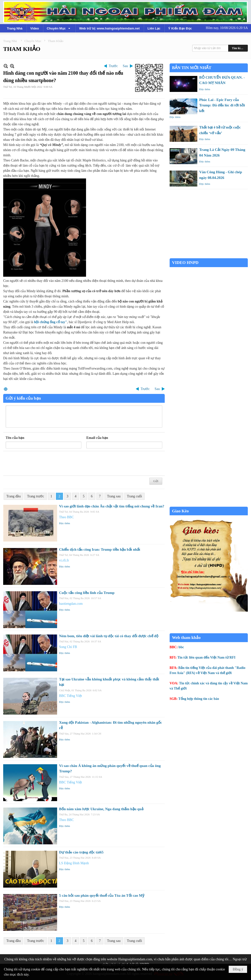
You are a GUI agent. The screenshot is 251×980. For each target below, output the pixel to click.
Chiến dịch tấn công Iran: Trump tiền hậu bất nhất (100, 549)
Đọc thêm (65, 523)
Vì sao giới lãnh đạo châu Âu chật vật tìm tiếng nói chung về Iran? (112, 506)
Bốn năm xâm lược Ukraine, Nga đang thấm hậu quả (101, 809)
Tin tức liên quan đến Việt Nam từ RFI (207, 657)
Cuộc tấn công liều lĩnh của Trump (87, 593)
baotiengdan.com (71, 604)
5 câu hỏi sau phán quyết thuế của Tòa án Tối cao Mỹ (102, 895)
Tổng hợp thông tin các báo (199, 699)
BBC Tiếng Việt (71, 696)
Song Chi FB (68, 647)
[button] (59, 28)
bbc (181, 647)
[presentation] (43, 463)
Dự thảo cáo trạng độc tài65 (81, 852)
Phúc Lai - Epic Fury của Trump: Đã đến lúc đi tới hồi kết (222, 105)
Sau (125, 66)
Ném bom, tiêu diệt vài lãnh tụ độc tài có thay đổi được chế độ (109, 636)
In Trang (6, 389)
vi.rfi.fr (64, 560)
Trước (113, 66)
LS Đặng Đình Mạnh (74, 863)
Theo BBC (66, 517)
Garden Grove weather (209, 256)
